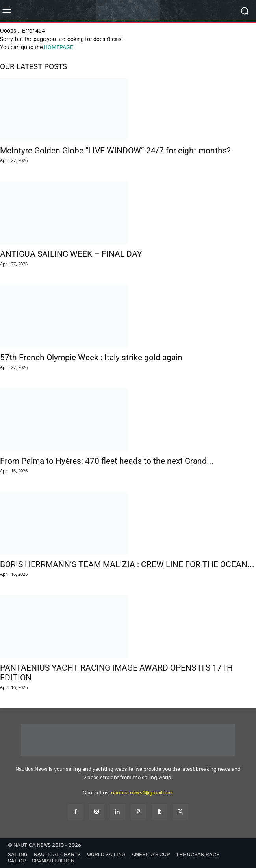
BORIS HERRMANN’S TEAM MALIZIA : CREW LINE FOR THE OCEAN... (127, 564)
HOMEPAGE (58, 47)
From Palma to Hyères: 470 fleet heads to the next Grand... (107, 461)
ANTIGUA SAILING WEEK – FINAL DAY (71, 254)
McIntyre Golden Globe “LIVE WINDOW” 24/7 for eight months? (115, 151)
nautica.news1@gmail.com (142, 793)
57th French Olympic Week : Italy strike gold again (91, 358)
